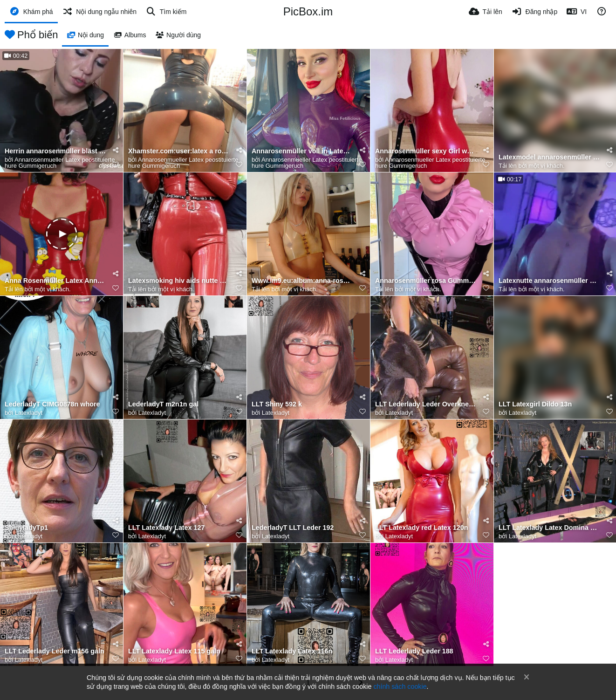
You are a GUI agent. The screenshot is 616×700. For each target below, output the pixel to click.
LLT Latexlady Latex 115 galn (174, 651)
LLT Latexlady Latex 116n (292, 651)
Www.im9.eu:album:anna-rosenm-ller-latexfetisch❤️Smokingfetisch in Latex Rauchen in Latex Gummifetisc (303, 281)
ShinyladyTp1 (26, 528)
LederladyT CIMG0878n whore (52, 404)
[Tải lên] (486, 12)
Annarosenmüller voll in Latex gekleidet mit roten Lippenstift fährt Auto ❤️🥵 (303, 151)
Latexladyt (29, 413)
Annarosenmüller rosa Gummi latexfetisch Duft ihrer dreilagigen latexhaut (426, 281)
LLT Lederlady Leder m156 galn (55, 651)
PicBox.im (308, 11)
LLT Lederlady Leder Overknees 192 (426, 404)
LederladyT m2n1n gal (163, 404)
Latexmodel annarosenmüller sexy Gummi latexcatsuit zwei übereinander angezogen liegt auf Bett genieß (550, 157)
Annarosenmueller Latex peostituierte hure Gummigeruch (60, 163)
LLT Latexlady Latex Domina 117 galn (550, 528)
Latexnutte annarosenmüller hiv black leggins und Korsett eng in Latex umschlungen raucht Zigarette (550, 281)
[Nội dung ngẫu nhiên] (99, 12)
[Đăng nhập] (534, 12)
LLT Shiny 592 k (277, 404)
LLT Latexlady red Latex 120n (421, 528)
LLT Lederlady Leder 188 (414, 651)
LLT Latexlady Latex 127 (166, 528)
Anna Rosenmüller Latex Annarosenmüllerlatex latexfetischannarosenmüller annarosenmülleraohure (56, 281)
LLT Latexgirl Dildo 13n (535, 404)
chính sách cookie (400, 686)
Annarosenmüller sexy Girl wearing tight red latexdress (426, 151)
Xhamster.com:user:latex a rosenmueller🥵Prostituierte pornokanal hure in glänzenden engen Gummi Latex (179, 151)
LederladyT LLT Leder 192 (293, 528)
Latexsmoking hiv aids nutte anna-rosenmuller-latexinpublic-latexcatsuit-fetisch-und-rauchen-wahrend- (179, 281)
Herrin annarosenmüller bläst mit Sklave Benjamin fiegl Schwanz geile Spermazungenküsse (56, 151)
